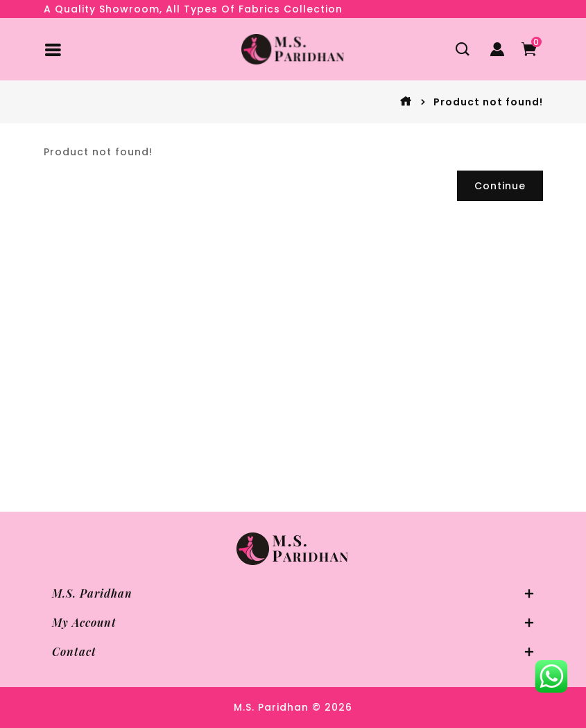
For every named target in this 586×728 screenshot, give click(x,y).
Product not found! (488, 102)
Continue (500, 186)
